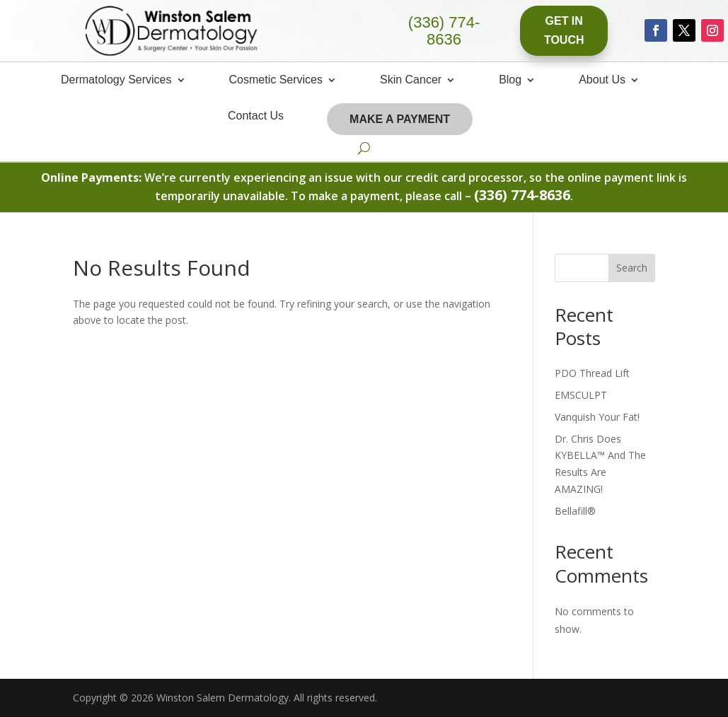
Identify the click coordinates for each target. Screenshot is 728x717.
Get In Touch (564, 30)
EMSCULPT (581, 395)
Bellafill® (575, 511)
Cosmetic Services (276, 80)
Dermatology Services (116, 80)
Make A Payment (400, 119)
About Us (602, 80)
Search (632, 268)
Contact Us (256, 116)
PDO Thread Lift (592, 373)
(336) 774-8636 (444, 31)
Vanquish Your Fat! (597, 417)
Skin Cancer (411, 80)
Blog (510, 80)
